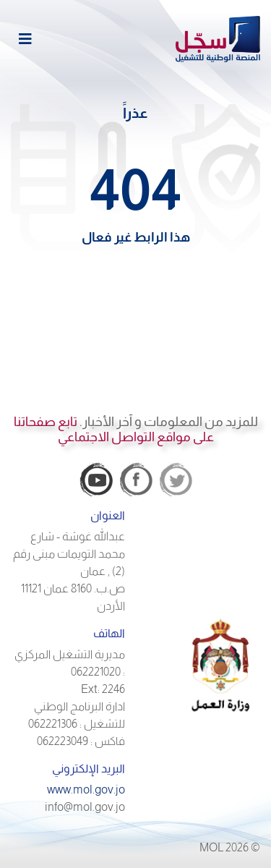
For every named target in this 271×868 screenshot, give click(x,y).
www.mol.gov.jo (86, 790)
